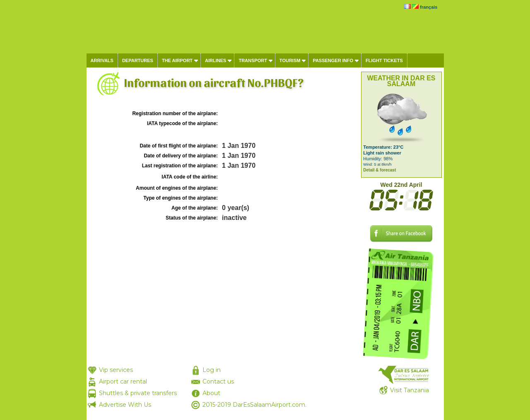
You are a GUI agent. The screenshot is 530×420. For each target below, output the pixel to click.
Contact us (218, 381)
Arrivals (102, 60)
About (211, 393)
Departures (138, 60)
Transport (253, 60)
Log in (212, 370)
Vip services (116, 370)
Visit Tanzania (410, 390)
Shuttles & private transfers (138, 393)
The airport (177, 60)
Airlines (216, 60)
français (429, 7)
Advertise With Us (125, 405)
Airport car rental (123, 381)
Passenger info (333, 60)
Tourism (290, 60)
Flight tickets (384, 60)
